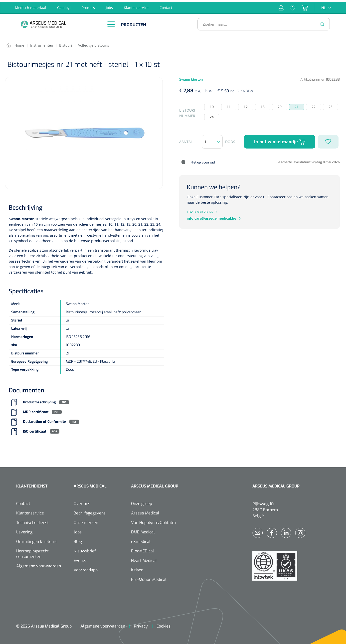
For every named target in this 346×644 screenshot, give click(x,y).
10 (212, 105)
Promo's (88, 6)
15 (263, 105)
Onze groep (142, 502)
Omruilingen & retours (37, 540)
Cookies (164, 625)
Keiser (137, 568)
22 (314, 105)
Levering (24, 531)
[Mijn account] (281, 6)
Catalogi (64, 6)
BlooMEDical (143, 550)
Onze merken (86, 521)
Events (80, 559)
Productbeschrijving (39, 401)
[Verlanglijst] (289, 6)
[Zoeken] (322, 22)
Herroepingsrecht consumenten (32, 552)
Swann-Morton (22, 217)
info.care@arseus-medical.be (211, 217)
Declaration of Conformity (44, 420)
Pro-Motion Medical (149, 578)
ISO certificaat (35, 430)
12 (246, 105)
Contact (166, 6)
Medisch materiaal (31, 6)
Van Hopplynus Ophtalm (153, 521)
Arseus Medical (145, 512)
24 (212, 115)
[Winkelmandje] (302, 6)
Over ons (82, 502)
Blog (78, 540)
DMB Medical (143, 531)
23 (331, 105)
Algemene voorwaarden (39, 564)
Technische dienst (32, 521)
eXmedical (141, 540)
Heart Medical (144, 559)
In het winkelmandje (280, 140)
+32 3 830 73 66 (200, 210)
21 (297, 105)
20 (280, 105)
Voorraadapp (86, 568)
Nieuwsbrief (85, 550)
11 (229, 105)
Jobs (109, 6)
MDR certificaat (36, 410)
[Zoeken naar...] (261, 22)
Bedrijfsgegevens (90, 512)
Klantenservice (136, 6)
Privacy (141, 625)
